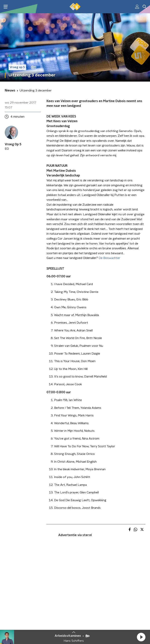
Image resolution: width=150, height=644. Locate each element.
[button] (141, 637)
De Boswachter (109, 258)
